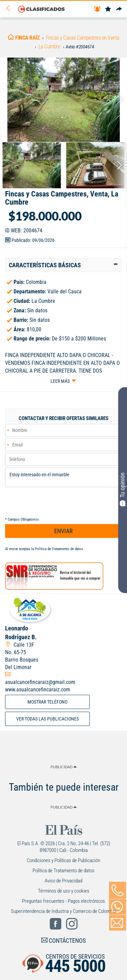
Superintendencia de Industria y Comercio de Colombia (63, 911)
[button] (63, 265)
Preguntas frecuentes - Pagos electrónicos (63, 901)
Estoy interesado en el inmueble (63, 477)
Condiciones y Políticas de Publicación (63, 860)
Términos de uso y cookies (64, 891)
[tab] (63, 265)
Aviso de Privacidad (63, 881)
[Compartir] (119, 9)
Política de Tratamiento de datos (59, 549)
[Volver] (10, 9)
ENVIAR (63, 531)
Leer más (60, 381)
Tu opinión (123, 489)
